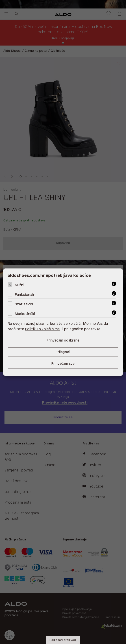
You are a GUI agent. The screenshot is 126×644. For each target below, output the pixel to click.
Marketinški (25, 314)
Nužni (20, 285)
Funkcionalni (26, 295)
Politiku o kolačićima (42, 329)
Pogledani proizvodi (63, 640)
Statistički (24, 304)
